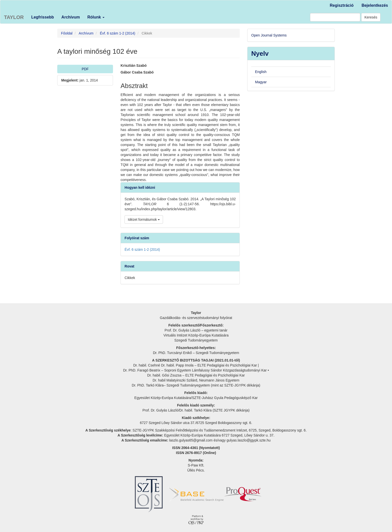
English (261, 72)
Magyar (261, 82)
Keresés (371, 17)
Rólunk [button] (96, 17)
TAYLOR (14, 17)
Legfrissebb (43, 17)
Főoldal (67, 33)
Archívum (71, 17)
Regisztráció (342, 5)
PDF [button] (85, 69)
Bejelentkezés (375, 5)
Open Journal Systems (269, 35)
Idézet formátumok (144, 219)
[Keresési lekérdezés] (335, 17)
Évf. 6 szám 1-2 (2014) (117, 33)
